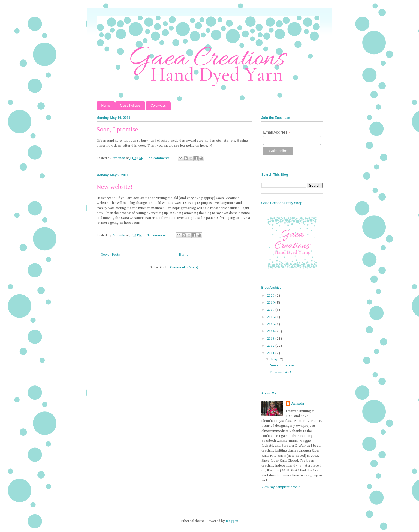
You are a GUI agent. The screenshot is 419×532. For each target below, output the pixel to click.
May (275, 359)
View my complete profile (281, 487)
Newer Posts (110, 255)
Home (106, 106)
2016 (271, 317)
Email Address (277, 132)
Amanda (298, 404)
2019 (271, 303)
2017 (271, 310)
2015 (271, 324)
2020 (271, 296)
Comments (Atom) (184, 267)
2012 (271, 346)
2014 (271, 331)
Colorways (158, 106)
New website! (115, 187)
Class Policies (130, 106)
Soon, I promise (117, 129)
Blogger (232, 521)
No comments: (160, 158)
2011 (271, 353)
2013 (271, 339)
